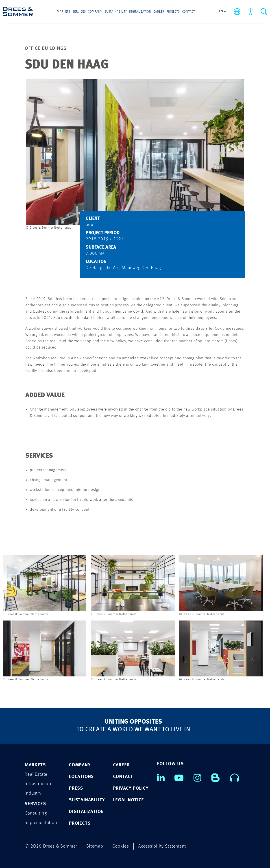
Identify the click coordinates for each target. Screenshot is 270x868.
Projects (173, 12)
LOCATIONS (81, 777)
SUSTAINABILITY (87, 800)
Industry (33, 793)
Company (95, 12)
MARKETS (35, 765)
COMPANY (80, 765)
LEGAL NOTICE (129, 800)
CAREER (121, 765)
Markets (64, 12)
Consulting (36, 813)
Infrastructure (38, 784)
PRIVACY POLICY (131, 788)
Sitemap (95, 846)
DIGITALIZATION (86, 812)
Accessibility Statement (162, 846)
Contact (189, 12)
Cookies (121, 846)
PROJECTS (80, 823)
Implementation (41, 823)
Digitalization (140, 12)
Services (79, 12)
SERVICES (35, 804)
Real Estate (36, 774)
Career (159, 12)
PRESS (76, 788)
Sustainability (116, 12)
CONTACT (123, 777)
